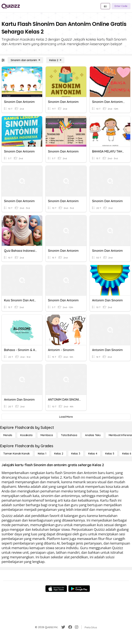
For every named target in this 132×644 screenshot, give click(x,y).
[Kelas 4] (93, 454)
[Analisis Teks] (93, 435)
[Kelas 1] (42, 454)
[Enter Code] (121, 6)
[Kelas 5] (110, 454)
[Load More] (66, 417)
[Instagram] (77, 627)
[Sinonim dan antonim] (25, 60)
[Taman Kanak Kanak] (17, 454)
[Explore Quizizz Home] (11, 6)
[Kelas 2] (55, 60)
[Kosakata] (26, 435)
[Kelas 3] (76, 454)
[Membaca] (47, 435)
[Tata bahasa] (69, 435)
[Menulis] (8, 435)
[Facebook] (70, 627)
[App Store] (56, 589)
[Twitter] (63, 627)
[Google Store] (79, 589)
